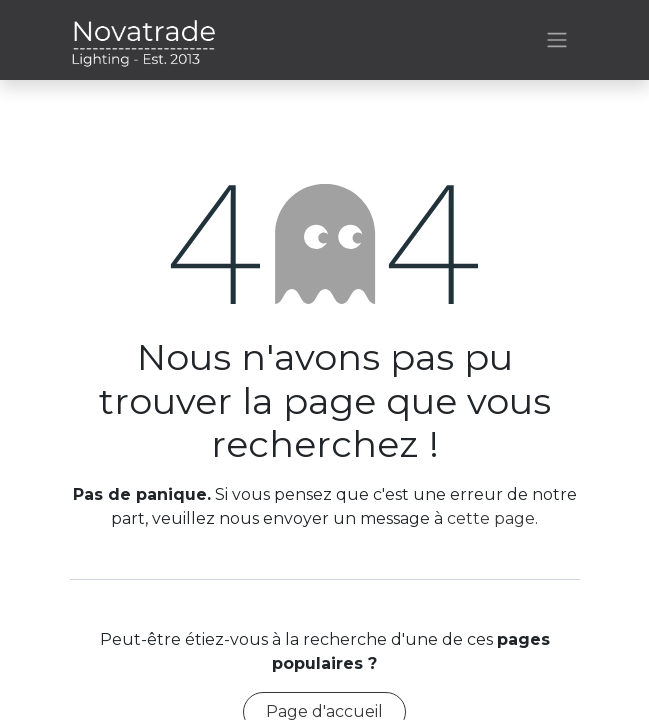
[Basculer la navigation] (557, 40)
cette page (491, 518)
